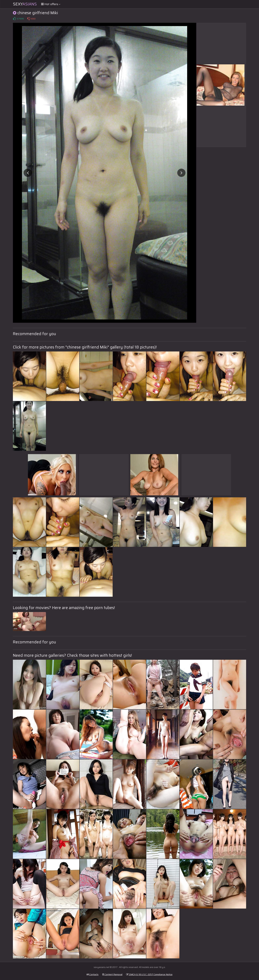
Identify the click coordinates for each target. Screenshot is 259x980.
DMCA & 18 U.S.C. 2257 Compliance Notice (149, 974)
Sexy (25, 4)
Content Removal (112, 974)
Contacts (92, 974)
